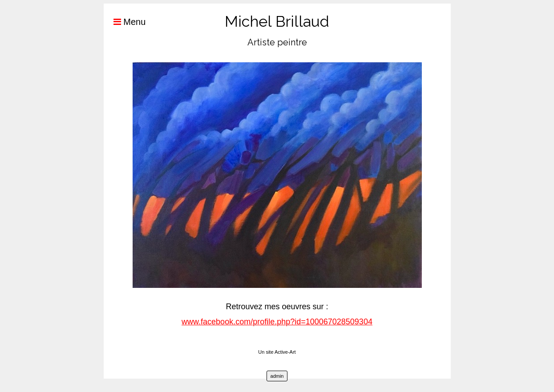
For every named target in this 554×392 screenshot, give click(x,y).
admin (277, 376)
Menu (125, 22)
